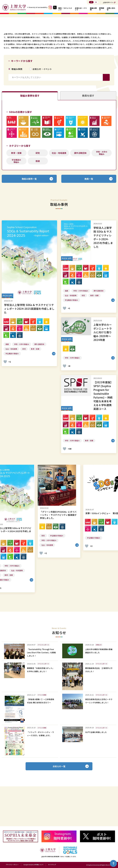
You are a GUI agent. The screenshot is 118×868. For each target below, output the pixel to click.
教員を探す (88, 132)
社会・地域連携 (59, 190)
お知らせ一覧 (59, 805)
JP (91, 2)
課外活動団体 (80, 190)
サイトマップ (52, 865)
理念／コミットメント (65, 9)
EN (96, 2)
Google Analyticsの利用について (33, 865)
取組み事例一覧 (29, 217)
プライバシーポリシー (12, 865)
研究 (38, 190)
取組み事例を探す (30, 132)
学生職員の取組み (16, 198)
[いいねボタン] (5, 400)
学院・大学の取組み (102, 190)
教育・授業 (16, 190)
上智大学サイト (108, 2)
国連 (38, 198)
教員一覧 (89, 217)
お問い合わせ (111, 9)
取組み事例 (93, 9)
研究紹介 (102, 9)
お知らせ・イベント (81, 9)
